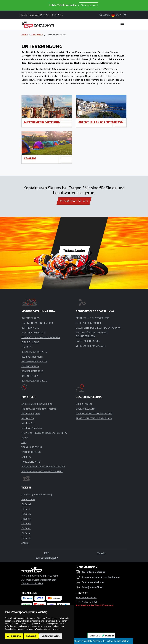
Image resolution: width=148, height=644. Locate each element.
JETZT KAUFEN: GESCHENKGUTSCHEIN (42, 471)
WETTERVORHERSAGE (33, 333)
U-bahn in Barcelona (32, 428)
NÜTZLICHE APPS (31, 462)
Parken (25, 438)
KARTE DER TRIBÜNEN (88, 341)
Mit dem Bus (28, 423)
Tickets (101, 553)
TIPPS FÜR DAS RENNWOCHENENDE (41, 337)
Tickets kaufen (88, 5)
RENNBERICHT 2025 (32, 371)
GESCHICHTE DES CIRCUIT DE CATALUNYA (98, 328)
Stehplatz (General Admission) (37, 495)
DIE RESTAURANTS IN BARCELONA (94, 413)
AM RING (26, 457)
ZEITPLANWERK (30, 328)
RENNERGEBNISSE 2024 (34, 361)
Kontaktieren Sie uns (74, 201)
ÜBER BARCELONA (85, 409)
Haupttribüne (28, 499)
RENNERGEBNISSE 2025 (34, 381)
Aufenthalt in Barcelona (42, 122)
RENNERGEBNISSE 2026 (34, 352)
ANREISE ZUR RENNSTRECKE (37, 404)
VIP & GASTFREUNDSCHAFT (91, 346)
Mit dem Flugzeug (31, 413)
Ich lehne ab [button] (31, 636)
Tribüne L (26, 528)
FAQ (47, 553)
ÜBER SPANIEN (84, 404)
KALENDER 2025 (30, 376)
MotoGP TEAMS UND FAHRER (37, 323)
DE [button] (116, 15)
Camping (30, 158)
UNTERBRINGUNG (31, 452)
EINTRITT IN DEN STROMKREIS (92, 318)
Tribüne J (26, 509)
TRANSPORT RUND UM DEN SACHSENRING (44, 433)
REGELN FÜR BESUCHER (89, 323)
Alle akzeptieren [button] (14, 636)
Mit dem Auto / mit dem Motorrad (39, 409)
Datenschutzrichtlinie (32, 583)
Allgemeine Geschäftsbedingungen (39, 580)
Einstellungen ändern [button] (51, 636)
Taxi (23, 442)
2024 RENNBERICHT (32, 357)
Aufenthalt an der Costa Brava (101, 122)
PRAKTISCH (37, 35)
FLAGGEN (27, 347)
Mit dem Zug (28, 418)
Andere (25, 543)
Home (25, 35)
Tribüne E (26, 523)
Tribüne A (26, 533)
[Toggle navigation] (122, 25)
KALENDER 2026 (30, 318)
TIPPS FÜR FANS (30, 342)
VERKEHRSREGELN (32, 447)
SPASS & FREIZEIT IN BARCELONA (94, 418)
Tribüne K (26, 514)
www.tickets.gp (47, 558)
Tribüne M (26, 538)
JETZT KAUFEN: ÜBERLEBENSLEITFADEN (43, 467)
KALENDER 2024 (30, 366)
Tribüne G (26, 504)
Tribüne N (26, 519)
